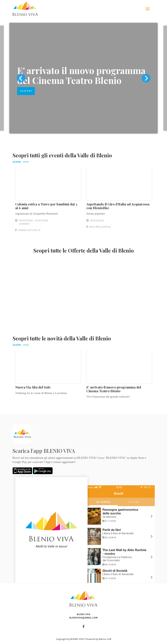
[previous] (21, 78)
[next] (146, 78)
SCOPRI (26, 91)
